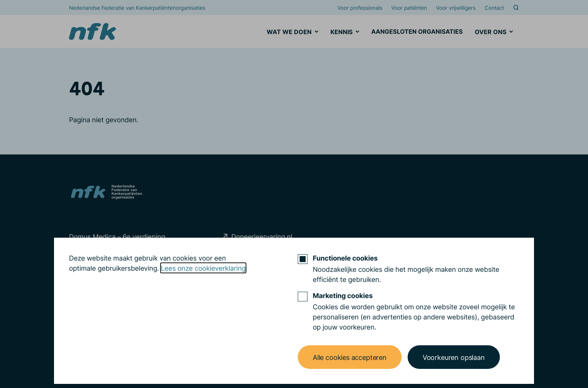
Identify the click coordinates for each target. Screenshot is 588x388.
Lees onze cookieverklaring (203, 287)
